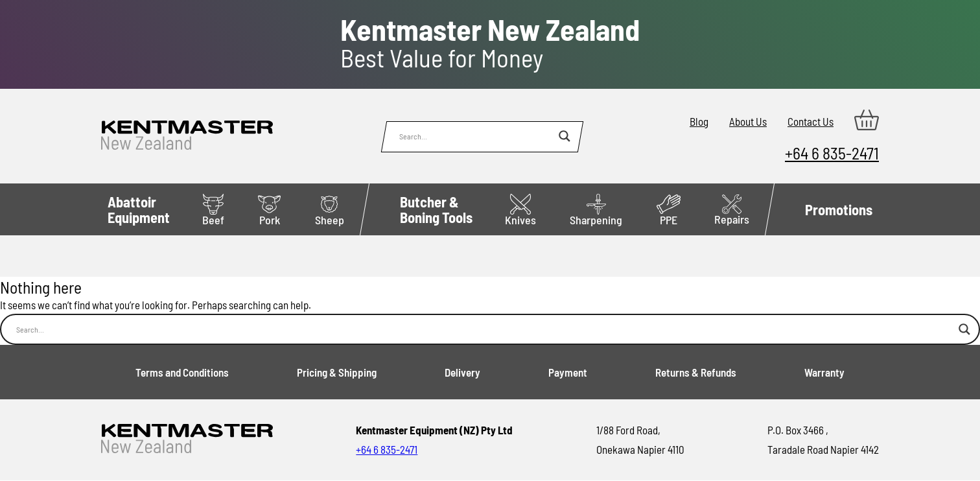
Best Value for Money (490, 43)
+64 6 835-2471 (832, 153)
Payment (568, 372)
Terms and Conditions (182, 372)
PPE (669, 210)
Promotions (839, 209)
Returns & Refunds (696, 372)
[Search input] (476, 136)
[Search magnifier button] (565, 136)
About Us (748, 121)
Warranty (824, 372)
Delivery (462, 372)
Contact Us (811, 121)
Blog (699, 121)
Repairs (732, 210)
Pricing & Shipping (337, 372)
